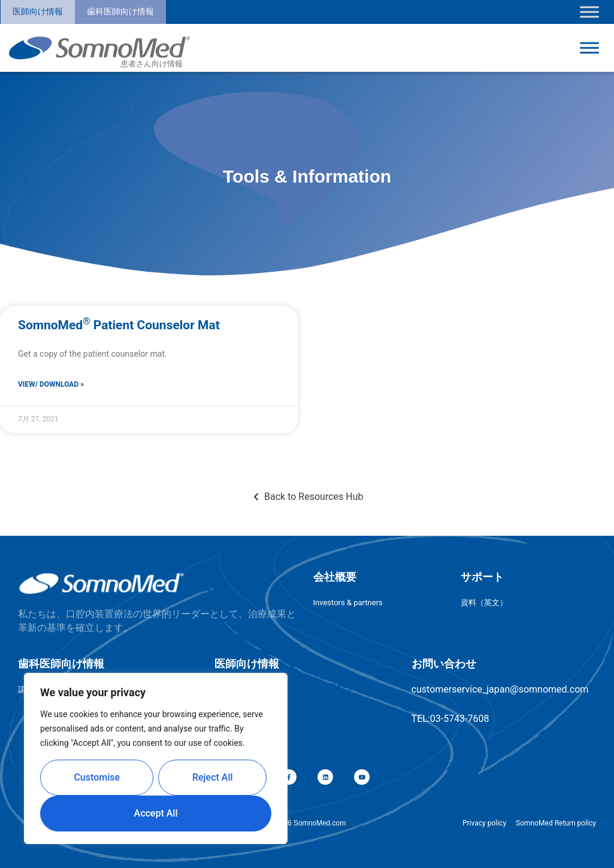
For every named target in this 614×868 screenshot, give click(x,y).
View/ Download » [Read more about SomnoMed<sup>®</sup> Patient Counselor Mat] (51, 384)
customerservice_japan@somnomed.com (500, 689)
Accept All (156, 813)
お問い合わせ (444, 664)
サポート (482, 577)
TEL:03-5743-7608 (450, 719)
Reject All (213, 777)
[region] (156, 758)
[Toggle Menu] (589, 12)
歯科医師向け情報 (120, 11)
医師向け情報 (38, 11)
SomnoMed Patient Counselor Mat (119, 325)
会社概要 (335, 577)
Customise (97, 777)
